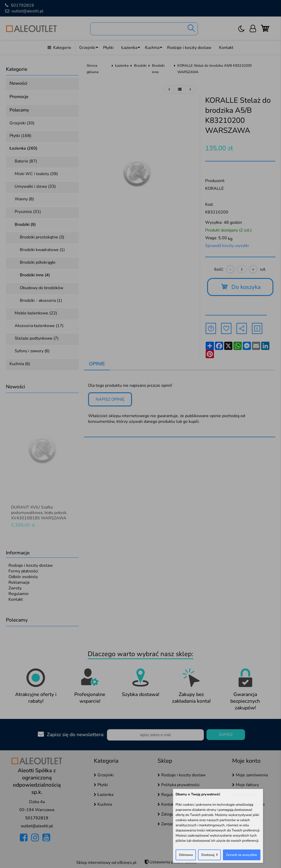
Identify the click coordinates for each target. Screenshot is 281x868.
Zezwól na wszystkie (242, 855)
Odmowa (186, 855)
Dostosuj (208, 855)
